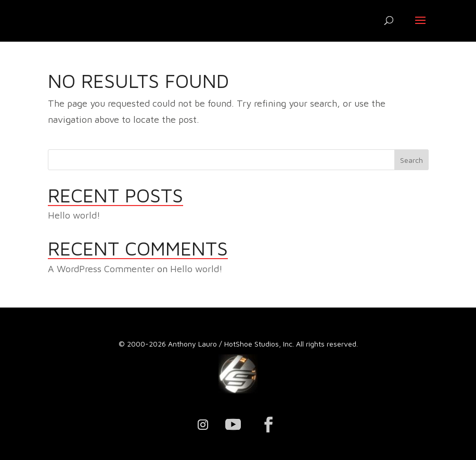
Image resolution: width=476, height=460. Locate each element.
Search (411, 160)
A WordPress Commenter (101, 269)
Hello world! (74, 215)
